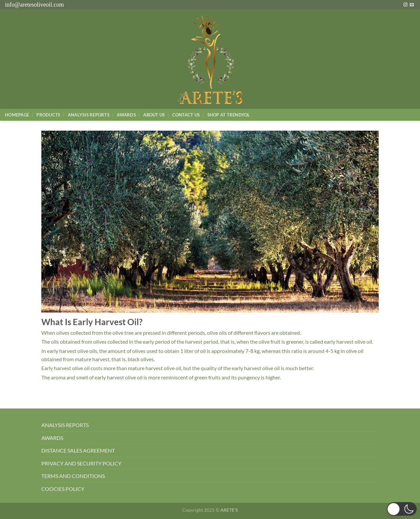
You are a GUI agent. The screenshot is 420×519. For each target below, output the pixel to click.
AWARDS (52, 438)
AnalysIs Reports (89, 115)
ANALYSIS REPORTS (65, 425)
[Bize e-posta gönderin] (412, 5)
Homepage (17, 115)
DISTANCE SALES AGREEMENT (78, 450)
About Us (154, 115)
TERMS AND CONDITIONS (73, 476)
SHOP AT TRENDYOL (229, 115)
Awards (126, 115)
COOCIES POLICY (63, 489)
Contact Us (186, 115)
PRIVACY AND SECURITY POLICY (81, 463)
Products (48, 115)
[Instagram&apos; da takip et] (405, 5)
